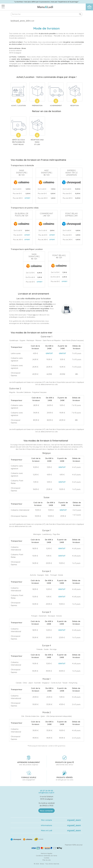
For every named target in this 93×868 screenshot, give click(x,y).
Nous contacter (46, 811)
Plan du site (46, 860)
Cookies (47, 858)
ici (34, 315)
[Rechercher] (47, 14)
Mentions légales (47, 853)
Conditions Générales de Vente (46, 856)
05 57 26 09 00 (47, 791)
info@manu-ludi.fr (46, 793)
